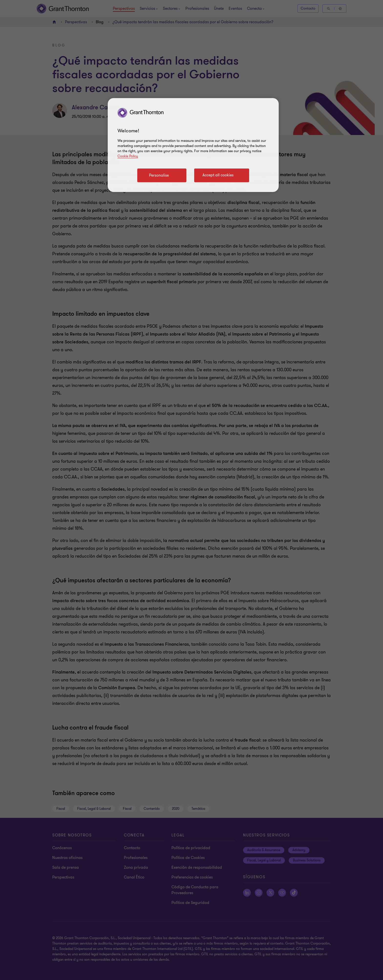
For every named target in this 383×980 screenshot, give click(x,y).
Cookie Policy (128, 156)
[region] (193, 145)
